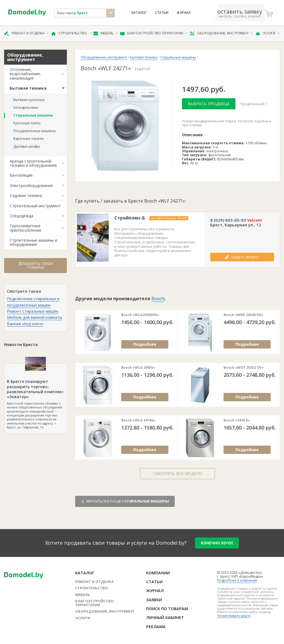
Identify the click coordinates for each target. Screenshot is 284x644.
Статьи (162, 13)
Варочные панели (28, 139)
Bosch (158, 299)
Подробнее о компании (237, 580)
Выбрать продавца (209, 104)
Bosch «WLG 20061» (138, 368)
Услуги (268, 33)
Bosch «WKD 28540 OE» (244, 315)
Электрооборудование (31, 185)
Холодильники (26, 108)
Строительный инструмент (35, 206)
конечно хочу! (217, 543)
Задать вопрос (242, 257)
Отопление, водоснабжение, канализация (25, 74)
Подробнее (145, 344)
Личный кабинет (165, 618)
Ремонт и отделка (27, 33)
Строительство (71, 33)
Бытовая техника (28, 88)
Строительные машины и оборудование (33, 242)
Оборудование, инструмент (221, 33)
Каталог (139, 13)
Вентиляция (21, 175)
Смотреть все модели (178, 473)
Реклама (156, 627)
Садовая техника (26, 195)
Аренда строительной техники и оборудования (33, 163)
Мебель (106, 33)
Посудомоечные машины (35, 131)
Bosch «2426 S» (237, 420)
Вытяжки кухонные (29, 100)
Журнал (184, 13)
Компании (158, 573)
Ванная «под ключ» (25, 324)
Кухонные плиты (27, 123)
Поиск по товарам (167, 609)
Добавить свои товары (35, 265)
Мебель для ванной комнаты (35, 317)
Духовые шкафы (27, 146)
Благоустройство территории (154, 33)
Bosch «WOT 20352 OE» (244, 368)
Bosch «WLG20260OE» (140, 315)
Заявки (154, 600)
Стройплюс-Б (130, 218)
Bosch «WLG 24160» (138, 420)
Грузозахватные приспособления (25, 228)
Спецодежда (21, 216)
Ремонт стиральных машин (33, 311)
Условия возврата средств (234, 616)
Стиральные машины (33, 115)
